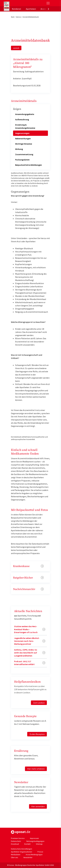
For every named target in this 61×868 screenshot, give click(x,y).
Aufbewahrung (22, 119)
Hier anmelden (38, 806)
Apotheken (31, 9)
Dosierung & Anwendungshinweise (25, 126)
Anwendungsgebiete (25, 114)
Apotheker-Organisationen (22, 852)
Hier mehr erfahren (36, 769)
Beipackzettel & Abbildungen (29, 165)
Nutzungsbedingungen (35, 841)
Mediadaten (16, 855)
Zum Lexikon (39, 703)
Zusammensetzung (24, 154)
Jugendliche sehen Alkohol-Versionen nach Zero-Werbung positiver (27, 641)
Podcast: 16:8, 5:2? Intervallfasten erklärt (24, 663)
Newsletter (28, 857)
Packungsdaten (22, 160)
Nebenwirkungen (23, 138)
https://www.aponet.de (21, 832)
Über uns (15, 857)
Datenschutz (16, 841)
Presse (40, 852)
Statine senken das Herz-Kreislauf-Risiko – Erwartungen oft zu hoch (26, 629)
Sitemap (39, 844)
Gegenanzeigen (22, 133)
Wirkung (19, 149)
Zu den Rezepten (37, 734)
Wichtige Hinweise (24, 144)
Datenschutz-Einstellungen (22, 849)
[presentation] (48, 9)
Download (15, 844)
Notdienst (17, 9)
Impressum (34, 838)
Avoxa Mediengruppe (34, 855)
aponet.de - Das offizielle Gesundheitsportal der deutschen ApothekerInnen (22, 3)
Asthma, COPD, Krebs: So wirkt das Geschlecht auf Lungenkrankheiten (26, 653)
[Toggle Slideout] (48, 3)
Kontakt (27, 844)
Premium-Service (18, 838)
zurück (16, 48)
